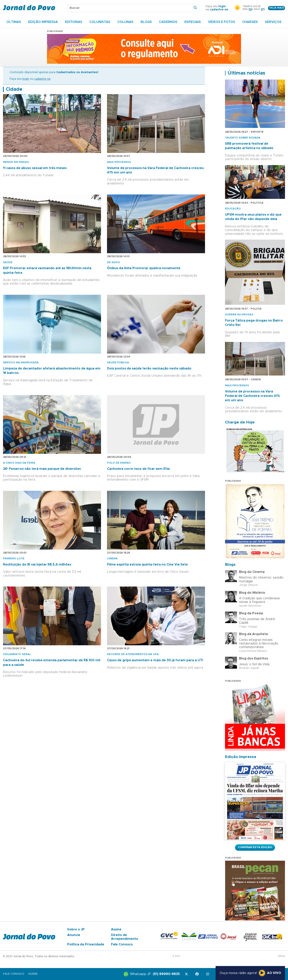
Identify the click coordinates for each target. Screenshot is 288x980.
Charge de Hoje (240, 422)
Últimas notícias (246, 73)
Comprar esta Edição (255, 847)
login (222, 6)
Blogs (146, 22)
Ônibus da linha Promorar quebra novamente (144, 268)
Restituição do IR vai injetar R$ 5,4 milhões (37, 565)
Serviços (273, 22)
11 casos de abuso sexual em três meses (35, 168)
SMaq (281, 956)
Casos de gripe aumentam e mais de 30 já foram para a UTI (155, 660)
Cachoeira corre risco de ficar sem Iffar (139, 469)
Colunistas (100, 22)
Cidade (14, 89)
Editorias (74, 22)
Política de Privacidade (86, 944)
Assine (116, 929)
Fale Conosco (122, 944)
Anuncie (74, 935)
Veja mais (276, 8)
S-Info (176, 956)
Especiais (193, 22)
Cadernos (168, 22)
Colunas (125, 22)
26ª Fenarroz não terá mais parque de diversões (42, 469)
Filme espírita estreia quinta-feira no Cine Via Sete (147, 565)
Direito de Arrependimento (125, 937)
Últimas (14, 22)
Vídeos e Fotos (221, 22)
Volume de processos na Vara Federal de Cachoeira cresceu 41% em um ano (252, 396)
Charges (250, 22)
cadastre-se (219, 10)
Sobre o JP (76, 929)
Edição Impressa (43, 22)
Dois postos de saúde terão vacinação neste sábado (149, 368)
